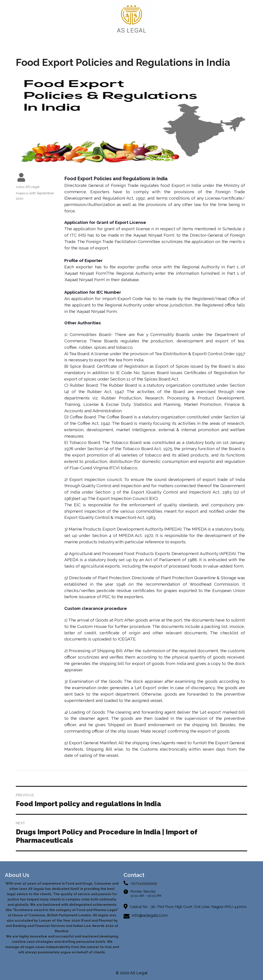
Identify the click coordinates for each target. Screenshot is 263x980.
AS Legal (32, 187)
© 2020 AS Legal (132, 973)
